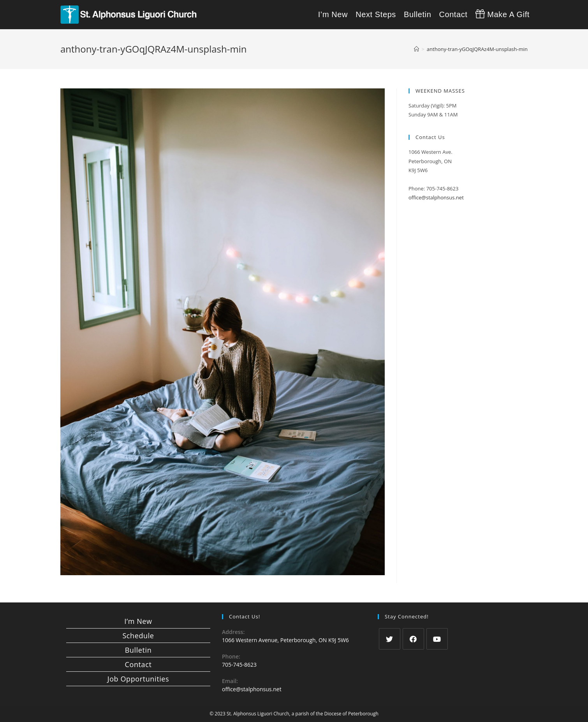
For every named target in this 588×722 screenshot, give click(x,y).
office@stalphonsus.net (436, 197)
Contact (138, 664)
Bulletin (138, 650)
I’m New (138, 621)
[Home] (416, 49)
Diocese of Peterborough (351, 714)
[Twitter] (390, 639)
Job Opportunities (138, 679)
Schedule (138, 636)
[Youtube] (437, 639)
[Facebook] (413, 639)
